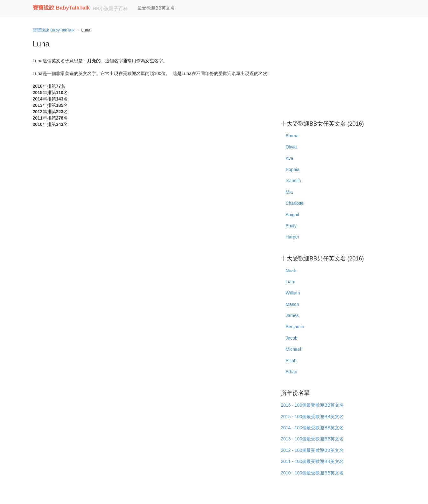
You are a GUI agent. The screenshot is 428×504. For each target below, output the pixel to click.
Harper (293, 237)
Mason (292, 304)
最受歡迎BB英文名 (156, 8)
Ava (290, 158)
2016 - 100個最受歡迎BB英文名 (312, 405)
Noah (291, 271)
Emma (292, 136)
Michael (293, 349)
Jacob (292, 338)
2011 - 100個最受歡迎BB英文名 (312, 461)
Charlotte (295, 203)
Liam (291, 282)
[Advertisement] (338, 70)
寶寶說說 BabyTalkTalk (61, 8)
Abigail (292, 215)
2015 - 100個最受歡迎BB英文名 (312, 417)
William (293, 293)
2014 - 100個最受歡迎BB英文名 (312, 428)
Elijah (291, 361)
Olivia (291, 147)
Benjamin (295, 327)
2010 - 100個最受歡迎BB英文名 (312, 473)
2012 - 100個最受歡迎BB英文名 (312, 450)
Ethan (292, 372)
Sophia (293, 169)
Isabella (293, 181)
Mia (289, 192)
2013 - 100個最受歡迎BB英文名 (312, 439)
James (292, 315)
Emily (291, 226)
